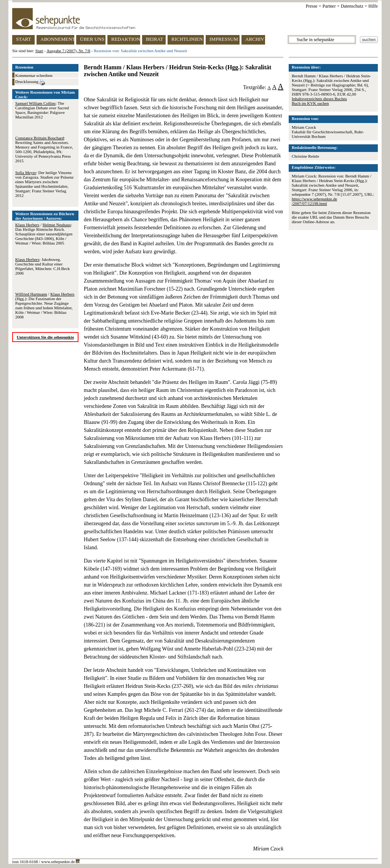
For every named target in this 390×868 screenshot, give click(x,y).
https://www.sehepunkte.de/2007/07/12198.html (314, 201)
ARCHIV (255, 39)
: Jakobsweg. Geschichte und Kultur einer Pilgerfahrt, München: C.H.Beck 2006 (42, 266)
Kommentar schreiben (34, 75)
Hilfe (373, 6)
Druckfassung (30, 82)
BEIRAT (155, 39)
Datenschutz (352, 6)
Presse (312, 6)
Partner (329, 6)
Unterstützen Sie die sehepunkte (46, 337)
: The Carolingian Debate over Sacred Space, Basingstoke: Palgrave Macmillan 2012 (42, 110)
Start (39, 51)
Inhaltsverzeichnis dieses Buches (319, 99)
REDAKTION (126, 39)
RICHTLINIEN (187, 39)
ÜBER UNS (92, 39)
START (23, 39)
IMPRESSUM (224, 39)
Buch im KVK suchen (310, 103)
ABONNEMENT (57, 39)
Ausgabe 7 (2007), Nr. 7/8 (68, 51)
